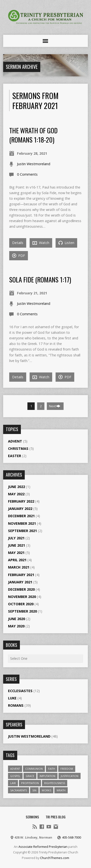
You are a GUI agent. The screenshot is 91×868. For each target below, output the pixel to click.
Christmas (18, 448)
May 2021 (16, 553)
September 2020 (22, 611)
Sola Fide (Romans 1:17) (40, 279)
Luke (12, 698)
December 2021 (21, 516)
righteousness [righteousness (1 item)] (55, 783)
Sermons (32, 817)
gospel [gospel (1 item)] (15, 776)
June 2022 (17, 487)
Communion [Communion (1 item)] (34, 769)
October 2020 (21, 604)
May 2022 (16, 494)
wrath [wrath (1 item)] (61, 790)
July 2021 (16, 538)
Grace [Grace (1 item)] (30, 776)
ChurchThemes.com (55, 858)
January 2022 (20, 509)
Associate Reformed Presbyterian (43, 847)
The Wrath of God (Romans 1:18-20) (33, 135)
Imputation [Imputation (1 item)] (47, 776)
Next (55, 406)
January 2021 (20, 582)
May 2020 (16, 626)
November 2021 (22, 523)
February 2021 (21, 575)
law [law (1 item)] (13, 783)
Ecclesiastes (20, 691)
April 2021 (17, 560)
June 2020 (17, 619)
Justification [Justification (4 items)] (70, 776)
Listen (66, 243)
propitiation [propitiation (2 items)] (30, 783)
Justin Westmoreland (34, 164)
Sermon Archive (22, 67)
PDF (19, 256)
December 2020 (21, 589)
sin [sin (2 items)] (34, 790)
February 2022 (21, 501)
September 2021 (22, 531)
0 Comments (27, 174)
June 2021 (17, 545)
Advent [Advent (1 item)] (15, 769)
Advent (15, 441)
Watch (41, 243)
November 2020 (22, 597)
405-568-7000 (72, 837)
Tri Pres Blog (56, 817)
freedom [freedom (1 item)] (67, 769)
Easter (15, 456)
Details (18, 243)
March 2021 (19, 567)
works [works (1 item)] (46, 790)
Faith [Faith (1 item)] (52, 769)
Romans (16, 705)
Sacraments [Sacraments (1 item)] (19, 790)
